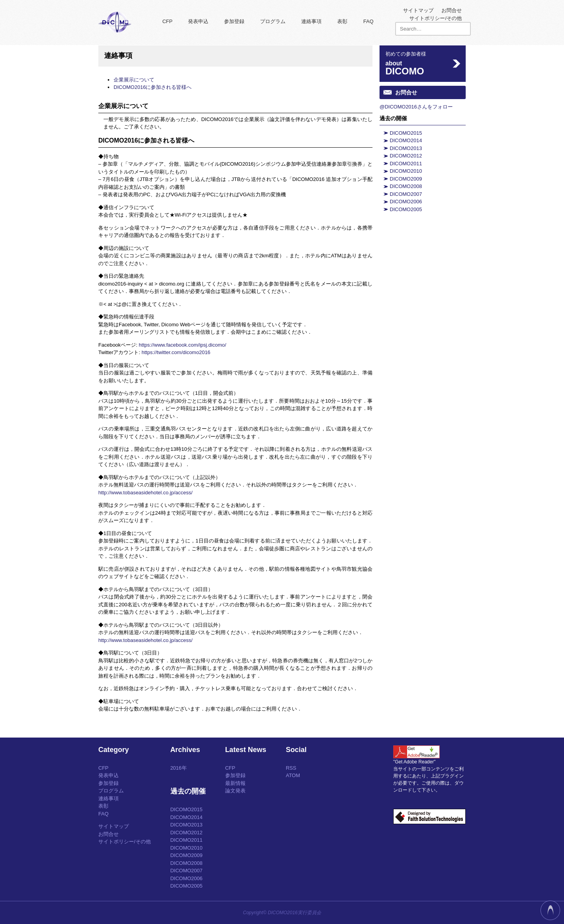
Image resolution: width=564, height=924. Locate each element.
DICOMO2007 (406, 194)
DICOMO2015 (406, 133)
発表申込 (198, 21)
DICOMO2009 (406, 179)
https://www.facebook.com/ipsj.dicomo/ (182, 345)
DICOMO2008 (406, 186)
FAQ (368, 21)
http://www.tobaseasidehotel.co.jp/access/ (146, 493)
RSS (291, 768)
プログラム (273, 21)
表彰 (342, 21)
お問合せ (452, 10)
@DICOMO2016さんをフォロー (416, 107)
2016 (176, 768)
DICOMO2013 (406, 148)
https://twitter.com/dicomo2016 (176, 352)
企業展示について (134, 80)
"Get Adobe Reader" (414, 762)
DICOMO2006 (406, 202)
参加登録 (234, 21)
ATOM (293, 775)
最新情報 (235, 783)
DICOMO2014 (406, 140)
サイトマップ (418, 10)
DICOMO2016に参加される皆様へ (153, 87)
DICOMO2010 (406, 171)
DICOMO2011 (406, 164)
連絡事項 (311, 21)
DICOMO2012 (406, 156)
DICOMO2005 (406, 209)
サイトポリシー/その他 (436, 18)
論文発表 (235, 791)
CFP (167, 21)
